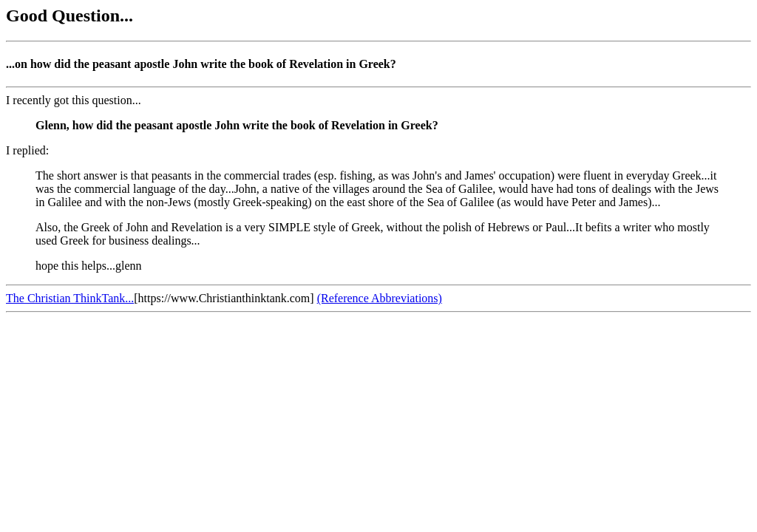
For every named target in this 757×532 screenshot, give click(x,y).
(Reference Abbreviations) (380, 298)
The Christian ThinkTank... (70, 298)
